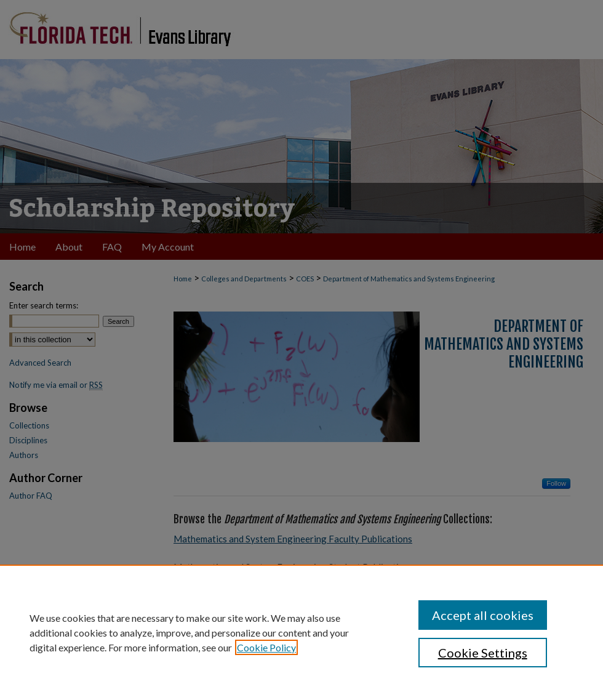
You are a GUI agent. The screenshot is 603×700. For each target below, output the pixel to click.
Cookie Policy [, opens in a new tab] (266, 647)
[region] (301, 632)
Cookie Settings (483, 653)
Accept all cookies (483, 615)
